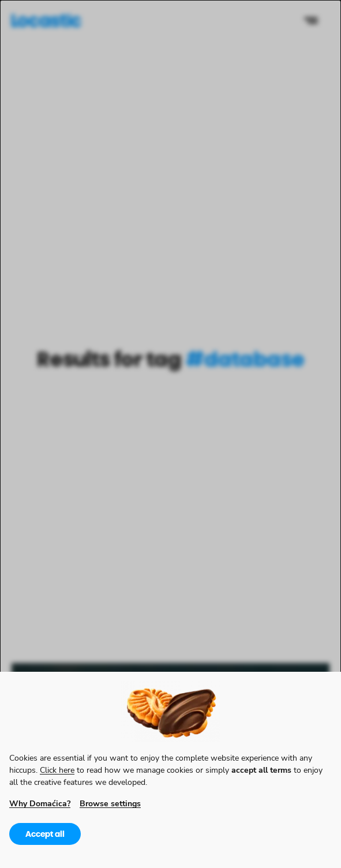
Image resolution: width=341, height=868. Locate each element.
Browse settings (110, 803)
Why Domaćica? (40, 803)
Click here (57, 770)
